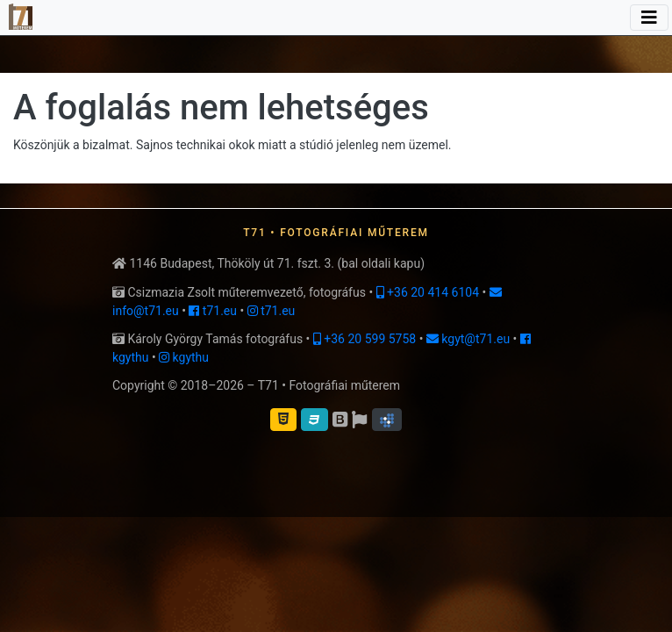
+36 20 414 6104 (428, 292)
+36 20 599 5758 (365, 339)
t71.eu (213, 311)
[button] (387, 420)
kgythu (184, 357)
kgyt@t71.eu (468, 339)
